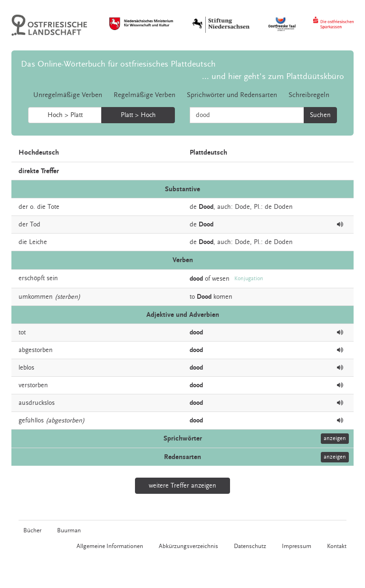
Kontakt (337, 546)
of (207, 278)
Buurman (69, 530)
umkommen (36, 297)
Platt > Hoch (138, 115)
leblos (26, 368)
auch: (225, 207)
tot (22, 333)
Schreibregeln (309, 95)
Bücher (32, 530)
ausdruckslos (37, 403)
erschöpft (32, 278)
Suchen (320, 115)
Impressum (297, 546)
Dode (242, 207)
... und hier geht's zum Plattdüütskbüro (273, 76)
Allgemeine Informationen (110, 546)
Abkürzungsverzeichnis (188, 546)
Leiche (38, 242)
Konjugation (249, 279)
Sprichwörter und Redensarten (232, 95)
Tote (53, 207)
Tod (35, 225)
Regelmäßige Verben (144, 95)
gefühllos (31, 421)
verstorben (33, 385)
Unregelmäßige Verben (68, 95)
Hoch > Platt (65, 115)
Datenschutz (250, 546)
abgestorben (36, 350)
